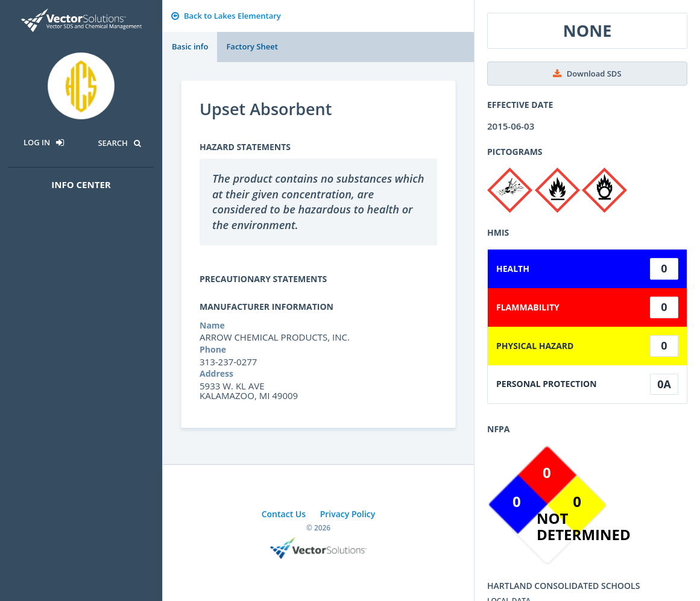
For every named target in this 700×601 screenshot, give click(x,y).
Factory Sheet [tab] (252, 46)
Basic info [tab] (190, 46)
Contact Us (284, 514)
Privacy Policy (348, 514)
